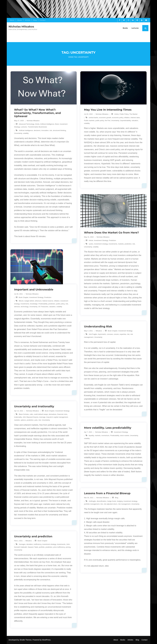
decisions (37, 131)
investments (113, 244)
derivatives (53, 414)
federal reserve (48, 301)
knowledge (34, 304)
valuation (135, 121)
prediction (128, 244)
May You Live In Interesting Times (108, 110)
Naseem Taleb (33, 547)
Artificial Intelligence (47, 124)
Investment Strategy (101, 241)
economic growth (105, 118)
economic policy (118, 118)
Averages (22, 544)
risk (51, 131)
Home (71, 57)
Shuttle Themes (26, 640)
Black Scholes (24, 414)
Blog (35, 20)
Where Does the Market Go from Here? (111, 233)
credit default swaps (41, 414)
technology (25, 307)
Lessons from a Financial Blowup (107, 493)
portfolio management (92, 504)
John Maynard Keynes (30, 417)
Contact (43, 20)
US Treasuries (43, 307)
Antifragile (92, 501)
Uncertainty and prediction (33, 537)
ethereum (38, 301)
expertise (123, 334)
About (12, 20)
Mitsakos (99, 331)
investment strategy (101, 244)
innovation (45, 131)
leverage (42, 417)
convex (116, 334)
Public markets (89, 121)
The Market (133, 114)
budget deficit (29, 301)
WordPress (46, 640)
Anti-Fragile (93, 334)
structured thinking (59, 131)
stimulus (17, 307)
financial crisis (62, 414)
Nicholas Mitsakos (33, 121)
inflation (127, 118)
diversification (101, 501)
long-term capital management (57, 417)
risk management (124, 504)
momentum (105, 436)
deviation (30, 544)
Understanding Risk (98, 327)
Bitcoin (21, 301)
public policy (100, 121)
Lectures (24, 127)
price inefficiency (59, 547)
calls (31, 414)
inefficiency (38, 544)
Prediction (112, 241)
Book (57, 124)
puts (36, 420)
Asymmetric (102, 334)
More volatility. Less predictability (108, 428)
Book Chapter (23, 298)
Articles (28, 20)
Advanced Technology (26, 124)
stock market (125, 436)
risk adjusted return (110, 504)
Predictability (43, 304)
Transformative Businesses (37, 127)
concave (110, 334)
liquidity (91, 436)
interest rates (135, 118)
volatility (26, 133)
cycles (91, 244)
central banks (93, 118)
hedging (120, 501)
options (23, 420)
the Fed (108, 121)
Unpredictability (125, 121)
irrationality (18, 417)
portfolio (42, 547)
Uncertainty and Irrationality (34, 407)
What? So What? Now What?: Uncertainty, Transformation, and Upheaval (37, 113)
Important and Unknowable (34, 290)
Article (37, 124)
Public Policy (124, 114)
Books (20, 20)
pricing (68, 547)
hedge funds (112, 501)
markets (121, 244)
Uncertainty (18, 133)
